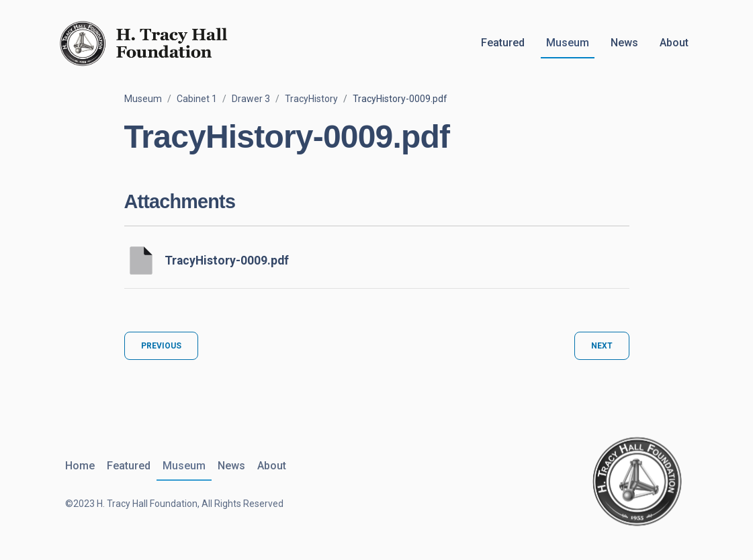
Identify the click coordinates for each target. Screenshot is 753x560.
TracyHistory (311, 99)
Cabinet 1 (197, 99)
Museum (568, 43)
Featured (503, 43)
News (624, 43)
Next (602, 346)
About (674, 43)
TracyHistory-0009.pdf (227, 261)
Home (80, 466)
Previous (161, 346)
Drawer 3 (251, 99)
